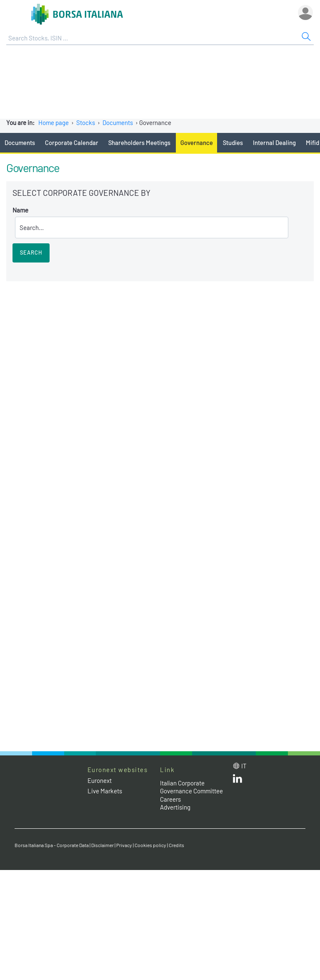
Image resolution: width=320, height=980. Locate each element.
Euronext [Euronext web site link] (100, 780)
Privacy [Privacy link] (124, 845)
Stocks (86, 122)
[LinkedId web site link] (237, 780)
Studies (233, 142)
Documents (118, 122)
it (244, 766)
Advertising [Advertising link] (175, 807)
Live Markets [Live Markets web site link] (105, 791)
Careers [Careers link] (170, 799)
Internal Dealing (274, 142)
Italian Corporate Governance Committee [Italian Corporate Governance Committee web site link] (191, 787)
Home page (54, 122)
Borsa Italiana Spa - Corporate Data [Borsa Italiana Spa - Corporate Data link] (52, 845)
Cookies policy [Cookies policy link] (150, 845)
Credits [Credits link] (176, 845)
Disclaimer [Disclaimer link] (102, 845)
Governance (197, 142)
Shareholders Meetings (139, 142)
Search (31, 252)
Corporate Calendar (72, 142)
